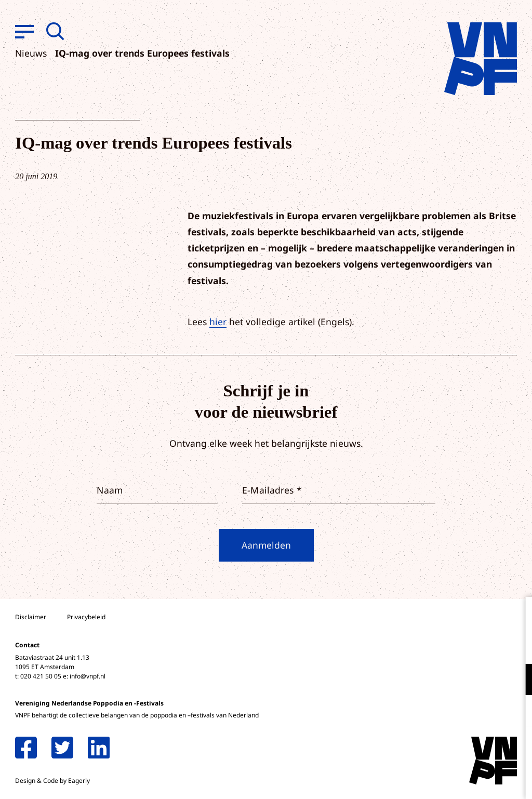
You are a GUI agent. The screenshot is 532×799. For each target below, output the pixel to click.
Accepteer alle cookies (444, 749)
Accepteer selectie (444, 780)
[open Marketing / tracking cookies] (515, 712)
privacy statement (481, 645)
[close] (516, 616)
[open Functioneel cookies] (515, 681)
